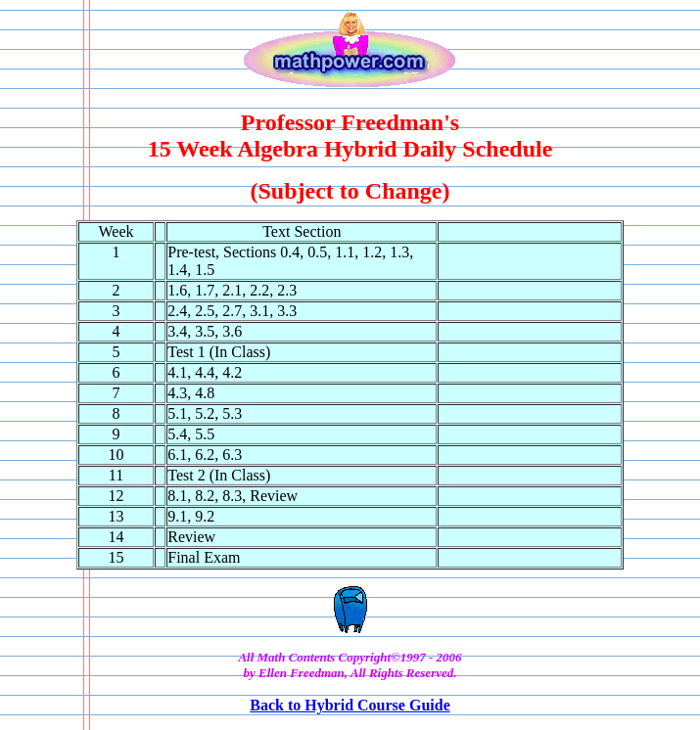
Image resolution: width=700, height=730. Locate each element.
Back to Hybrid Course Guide (350, 705)
